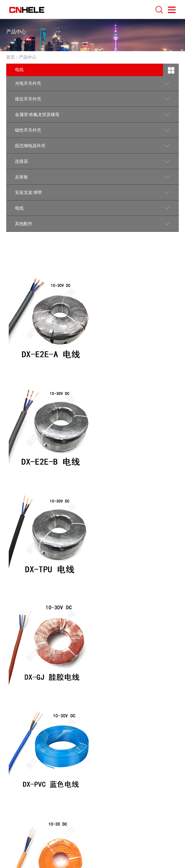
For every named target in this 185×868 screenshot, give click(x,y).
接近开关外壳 (28, 99)
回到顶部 (161, 761)
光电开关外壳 (28, 83)
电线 (19, 208)
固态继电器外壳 (30, 146)
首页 (11, 57)
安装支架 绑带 (29, 193)
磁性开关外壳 (28, 130)
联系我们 (19, 764)
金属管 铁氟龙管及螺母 (37, 115)
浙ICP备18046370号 (130, 833)
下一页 (108, 695)
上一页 (74, 695)
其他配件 (24, 224)
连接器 (21, 161)
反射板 (21, 177)
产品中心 (28, 57)
